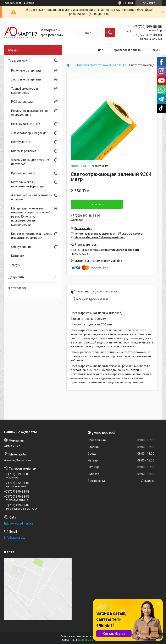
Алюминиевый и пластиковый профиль (32, 197)
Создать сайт (13, 3)
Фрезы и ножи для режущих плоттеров (30, 162)
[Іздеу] (110, 33)
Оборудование (21, 247)
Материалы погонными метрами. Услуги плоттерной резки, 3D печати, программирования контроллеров (31, 217)
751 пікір (128, 3)
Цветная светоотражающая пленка (102, 65)
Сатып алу (97, 204)
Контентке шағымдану (91, 640)
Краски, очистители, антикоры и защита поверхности (32, 236)
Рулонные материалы (26, 71)
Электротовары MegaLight (29, 133)
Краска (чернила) (23, 173)
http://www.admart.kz (19, 523)
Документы (16, 277)
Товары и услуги (19, 61)
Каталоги (18, 256)
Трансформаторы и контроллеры (24, 91)
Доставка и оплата (127, 50)
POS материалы (22, 102)
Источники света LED (26, 124)
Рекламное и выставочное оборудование (29, 113)
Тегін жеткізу (83, 228)
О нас (99, 50)
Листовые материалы (26, 79)
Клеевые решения (24, 151)
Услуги (16, 265)
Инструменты (20, 142)
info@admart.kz (15, 538)
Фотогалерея (17, 288)
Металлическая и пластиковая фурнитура (28, 184)
